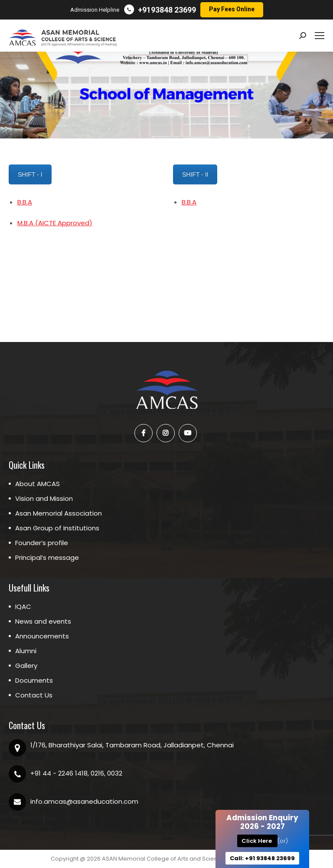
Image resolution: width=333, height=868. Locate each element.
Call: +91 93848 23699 (262, 858)
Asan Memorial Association (59, 513)
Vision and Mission (44, 498)
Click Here (257, 841)
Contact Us (34, 695)
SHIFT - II (195, 174)
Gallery (26, 666)
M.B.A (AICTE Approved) (55, 223)
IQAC (23, 607)
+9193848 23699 (167, 10)
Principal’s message (47, 557)
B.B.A (25, 202)
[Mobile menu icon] (320, 36)
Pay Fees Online (232, 9)
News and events (43, 621)
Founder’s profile (42, 543)
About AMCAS (38, 484)
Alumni (26, 651)
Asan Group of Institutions (57, 528)
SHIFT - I (30, 174)
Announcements (42, 636)
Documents (34, 680)
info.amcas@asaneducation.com (84, 801)
